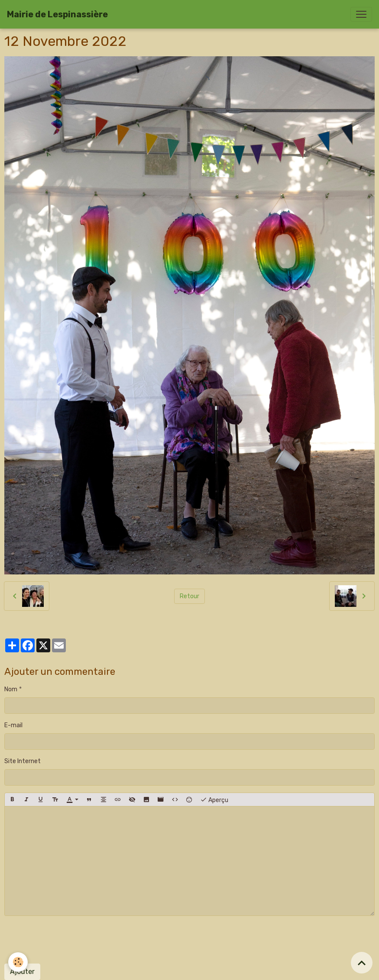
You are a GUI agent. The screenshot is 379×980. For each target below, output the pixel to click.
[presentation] (70, 940)
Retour (189, 596)
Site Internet (23, 761)
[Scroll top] (362, 963)
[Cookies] (18, 962)
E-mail (13, 725)
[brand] (57, 14)
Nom (11, 689)
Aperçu (214, 799)
